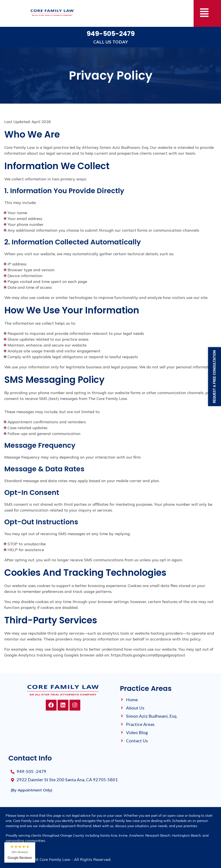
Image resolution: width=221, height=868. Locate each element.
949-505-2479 (111, 34)
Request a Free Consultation (214, 377)
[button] (204, 13)
